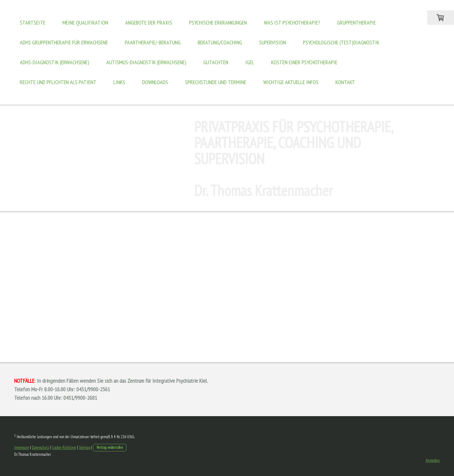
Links (119, 82)
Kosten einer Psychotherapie (304, 62)
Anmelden (433, 460)
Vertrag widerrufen (110, 447)
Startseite (33, 23)
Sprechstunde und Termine (216, 82)
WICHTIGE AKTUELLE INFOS (291, 82)
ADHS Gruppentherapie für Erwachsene (64, 42)
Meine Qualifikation (85, 23)
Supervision (273, 42)
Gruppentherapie (356, 23)
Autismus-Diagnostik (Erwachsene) (146, 62)
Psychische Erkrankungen (218, 23)
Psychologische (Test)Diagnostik (341, 42)
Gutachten (216, 62)
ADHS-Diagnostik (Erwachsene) (55, 62)
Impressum (22, 447)
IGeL (250, 62)
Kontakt (345, 82)
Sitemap (84, 447)
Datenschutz (41, 447)
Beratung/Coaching (220, 42)
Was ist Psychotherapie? (292, 23)
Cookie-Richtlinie (64, 447)
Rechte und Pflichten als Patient (58, 82)
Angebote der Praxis (149, 23)
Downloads (155, 82)
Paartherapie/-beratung (153, 42)
